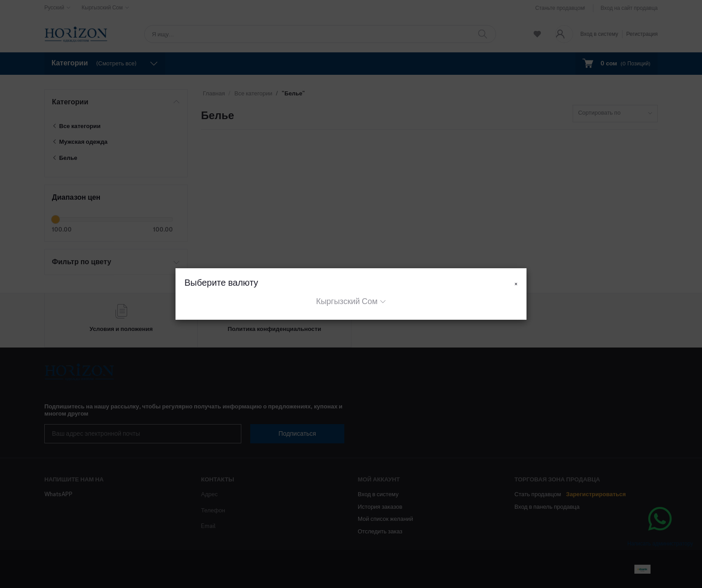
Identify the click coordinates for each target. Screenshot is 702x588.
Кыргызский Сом (347, 301)
